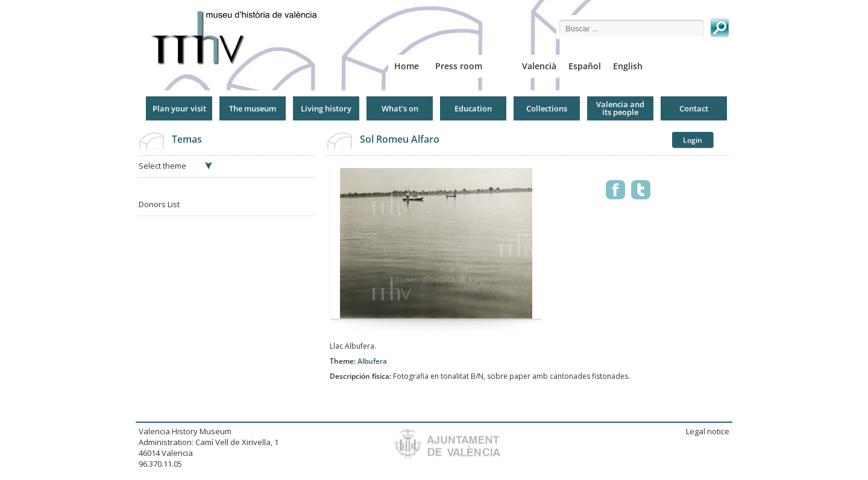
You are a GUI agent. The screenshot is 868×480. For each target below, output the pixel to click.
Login (693, 140)
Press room (459, 66)
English (628, 66)
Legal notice (708, 431)
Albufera (372, 361)
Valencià (539, 66)
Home (407, 66)
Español (585, 66)
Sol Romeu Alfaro (400, 139)
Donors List (159, 204)
